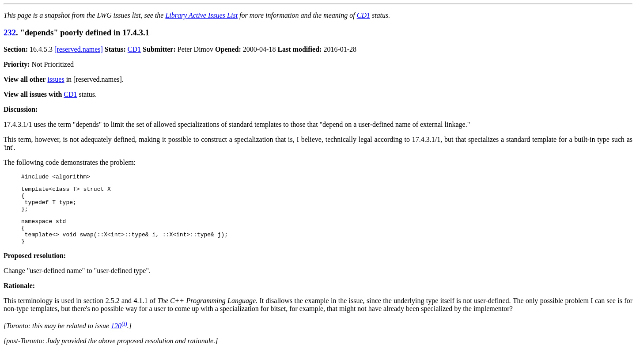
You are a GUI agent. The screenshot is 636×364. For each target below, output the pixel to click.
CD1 (363, 15)
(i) (124, 335)
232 (10, 32)
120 (116, 338)
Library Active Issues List (201, 15)
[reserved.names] (79, 49)
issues (56, 79)
